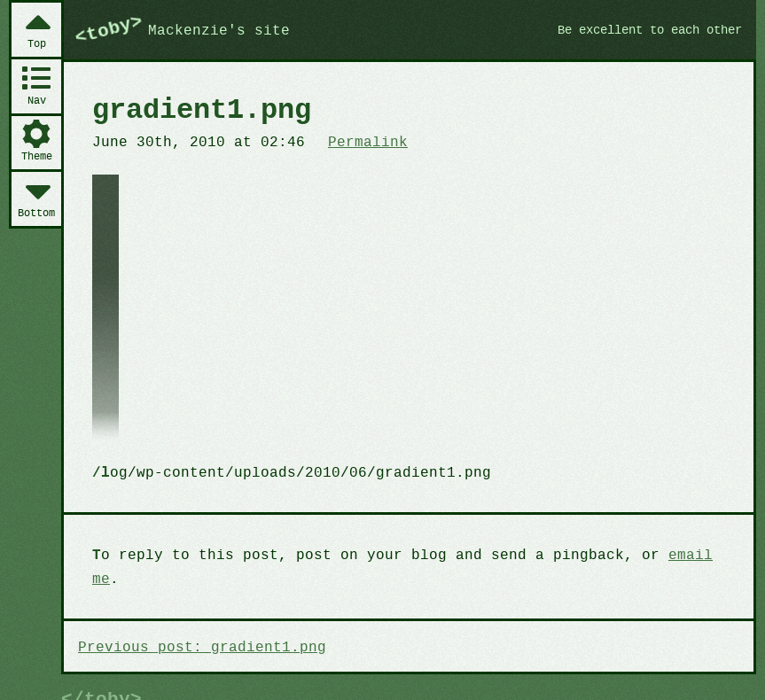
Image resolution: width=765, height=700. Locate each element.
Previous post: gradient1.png (197, 623)
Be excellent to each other (642, 29)
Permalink (357, 141)
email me (679, 556)
